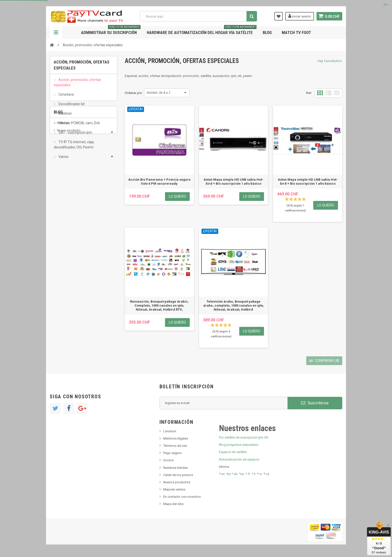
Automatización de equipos (239, 459)
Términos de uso (175, 446)
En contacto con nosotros (182, 497)
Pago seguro (172, 453)
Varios (63, 159)
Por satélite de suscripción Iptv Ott (244, 437)
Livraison (170, 431)
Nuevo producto (69, 200)
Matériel (65, 116)
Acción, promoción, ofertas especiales (77, 85)
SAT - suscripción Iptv (75, 135)
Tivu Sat (63, 223)
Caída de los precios (178, 475)
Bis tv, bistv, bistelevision (75, 215)
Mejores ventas (174, 489)
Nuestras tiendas (175, 468)
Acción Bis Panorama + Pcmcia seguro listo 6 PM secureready (159, 182)
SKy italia (63, 208)
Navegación (56, 32)
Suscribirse (315, 403)
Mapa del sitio (173, 504)
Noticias (63, 193)
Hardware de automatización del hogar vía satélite (202, 31)
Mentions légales (176, 438)
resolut (62, 230)
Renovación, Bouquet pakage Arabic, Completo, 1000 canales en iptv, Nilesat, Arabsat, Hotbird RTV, (159, 305)
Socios (168, 460)
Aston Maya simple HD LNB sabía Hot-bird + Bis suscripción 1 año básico (233, 182)
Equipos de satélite (233, 452)
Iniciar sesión (300, 16)
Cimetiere (66, 97)
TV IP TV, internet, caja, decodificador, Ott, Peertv (74, 147)
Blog (267, 32)
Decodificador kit (71, 107)
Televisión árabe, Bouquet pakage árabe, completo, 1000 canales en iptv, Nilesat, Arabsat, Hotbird (233, 305)
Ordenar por (133, 93)
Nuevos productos (177, 482)
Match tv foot (296, 32)
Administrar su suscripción (111, 31)
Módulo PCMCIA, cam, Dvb (79, 126)
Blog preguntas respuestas (239, 445)
